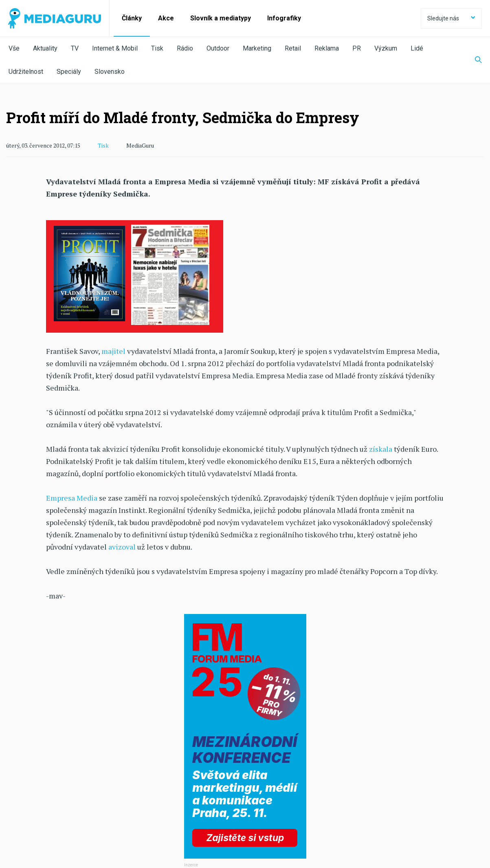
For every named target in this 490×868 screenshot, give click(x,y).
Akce (166, 18)
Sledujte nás (451, 18)
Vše (14, 48)
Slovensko (110, 72)
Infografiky (284, 18)
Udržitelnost (26, 72)
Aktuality (45, 48)
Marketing (257, 48)
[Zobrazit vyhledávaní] (473, 60)
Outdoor (218, 48)
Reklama (327, 48)
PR (357, 48)
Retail (293, 48)
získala (381, 449)
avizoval (122, 547)
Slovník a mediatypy (221, 18)
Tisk (157, 48)
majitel (113, 351)
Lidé (417, 48)
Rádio (185, 48)
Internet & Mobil (115, 48)
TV (75, 48)
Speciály (69, 72)
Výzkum (386, 48)
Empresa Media (72, 498)
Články (132, 18)
